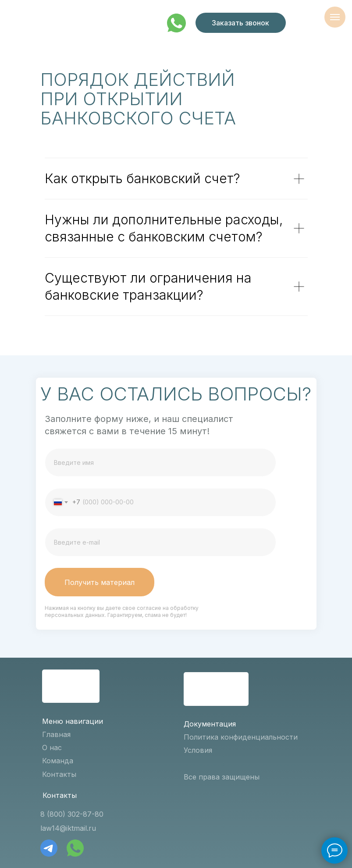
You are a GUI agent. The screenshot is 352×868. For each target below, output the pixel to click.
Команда (58, 761)
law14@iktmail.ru (68, 828)
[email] (160, 542)
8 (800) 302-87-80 (72, 814)
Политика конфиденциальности (241, 737)
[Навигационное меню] (335, 17)
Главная (56, 734)
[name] (160, 462)
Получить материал (100, 582)
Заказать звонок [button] (240, 23)
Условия (198, 750)
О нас (52, 748)
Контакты (59, 774)
